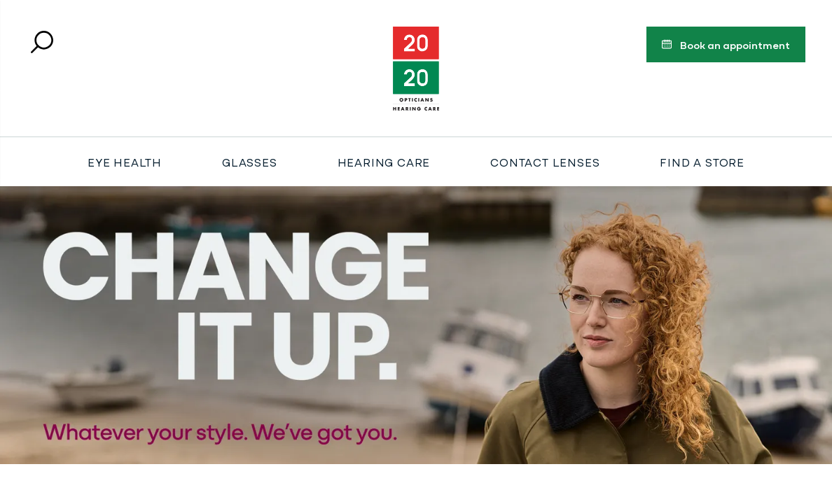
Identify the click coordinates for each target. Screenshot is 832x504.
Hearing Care (384, 162)
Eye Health (125, 162)
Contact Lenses (545, 162)
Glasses (250, 162)
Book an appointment (726, 47)
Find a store (702, 162)
